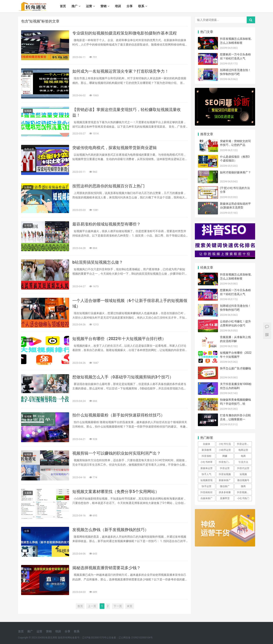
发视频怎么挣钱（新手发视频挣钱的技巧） (110, 530)
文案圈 (28, 493)
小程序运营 (225, 450)
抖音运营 (225, 468)
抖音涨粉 (207, 456)
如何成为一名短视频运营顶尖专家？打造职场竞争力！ (121, 71)
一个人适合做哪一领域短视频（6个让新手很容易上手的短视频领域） (130, 303)
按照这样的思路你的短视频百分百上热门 (108, 186)
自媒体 (207, 444)
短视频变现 (207, 480)
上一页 (92, 606)
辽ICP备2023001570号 (94, 638)
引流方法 (243, 462)
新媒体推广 (225, 480)
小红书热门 (243, 498)
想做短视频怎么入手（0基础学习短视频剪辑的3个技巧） (123, 377)
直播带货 (225, 498)
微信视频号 (243, 480)
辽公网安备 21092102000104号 (135, 638)
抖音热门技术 (226, 462)
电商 (243, 456)
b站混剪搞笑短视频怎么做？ (98, 262)
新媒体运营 (207, 468)
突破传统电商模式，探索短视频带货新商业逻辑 (115, 148)
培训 (118, 6)
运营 (89, 6)
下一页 (118, 606)
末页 (130, 606)
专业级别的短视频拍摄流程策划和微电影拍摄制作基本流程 (125, 33)
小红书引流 (225, 444)
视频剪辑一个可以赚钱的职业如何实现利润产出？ (117, 453)
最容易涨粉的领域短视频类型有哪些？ (106, 224)
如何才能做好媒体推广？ (235, 172)
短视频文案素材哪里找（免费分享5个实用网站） (116, 492)
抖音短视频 (225, 474)
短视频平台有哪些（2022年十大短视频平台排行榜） (119, 339)
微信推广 (225, 486)
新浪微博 (207, 450)
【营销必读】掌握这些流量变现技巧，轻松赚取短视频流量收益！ (127, 112)
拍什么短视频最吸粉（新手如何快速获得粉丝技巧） (119, 415)
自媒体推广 (207, 498)
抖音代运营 (243, 468)
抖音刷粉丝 (207, 492)
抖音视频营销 (244, 492)
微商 (243, 486)
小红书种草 (207, 462)
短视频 (28, 35)
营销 (103, 6)
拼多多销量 (225, 492)
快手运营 (207, 486)
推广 (75, 6)
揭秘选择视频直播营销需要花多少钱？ (106, 568)
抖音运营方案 (244, 444)
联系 (141, 6)
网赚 (225, 456)
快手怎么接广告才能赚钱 (235, 368)
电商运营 (29, 149)
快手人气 (207, 474)
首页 (63, 6)
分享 (130, 6)
